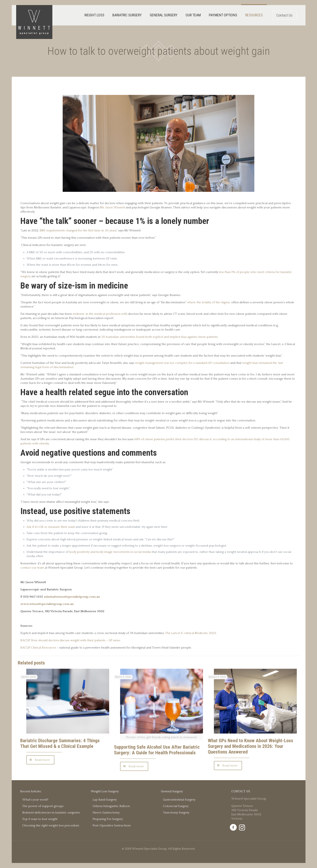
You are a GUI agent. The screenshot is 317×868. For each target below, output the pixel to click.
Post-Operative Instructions (112, 825)
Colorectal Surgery (176, 806)
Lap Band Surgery (105, 800)
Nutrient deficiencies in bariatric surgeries (51, 813)
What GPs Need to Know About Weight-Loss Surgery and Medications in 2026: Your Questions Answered (250, 746)
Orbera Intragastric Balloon (111, 806)
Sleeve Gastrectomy (106, 813)
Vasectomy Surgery (176, 813)
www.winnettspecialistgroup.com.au (47, 604)
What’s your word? (35, 800)
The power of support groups (43, 806)
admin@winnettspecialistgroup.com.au (72, 597)
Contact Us (284, 15)
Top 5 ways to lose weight (40, 819)
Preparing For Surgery (108, 819)
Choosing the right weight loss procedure (51, 825)
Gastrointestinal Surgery (179, 800)
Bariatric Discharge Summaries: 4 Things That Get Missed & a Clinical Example (60, 743)
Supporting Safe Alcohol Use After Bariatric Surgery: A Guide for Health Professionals (157, 750)
